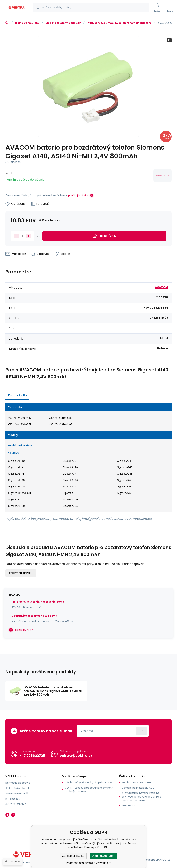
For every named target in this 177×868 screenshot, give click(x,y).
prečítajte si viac (79, 195)
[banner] (17, 8)
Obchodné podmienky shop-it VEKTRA (89, 783)
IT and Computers (27, 23)
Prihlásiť (142, 731)
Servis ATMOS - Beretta (136, 783)
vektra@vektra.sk (76, 756)
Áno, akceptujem (104, 856)
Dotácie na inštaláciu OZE (138, 788)
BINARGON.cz (164, 860)
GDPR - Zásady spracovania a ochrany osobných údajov (89, 790)
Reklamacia (129, 806)
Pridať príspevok (21, 573)
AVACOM (162, 176)
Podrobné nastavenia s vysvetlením (88, 863)
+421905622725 (32, 756)
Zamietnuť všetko (73, 856)
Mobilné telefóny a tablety (63, 23)
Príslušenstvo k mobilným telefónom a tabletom (119, 23)
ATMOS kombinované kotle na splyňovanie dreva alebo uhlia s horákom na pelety (141, 797)
